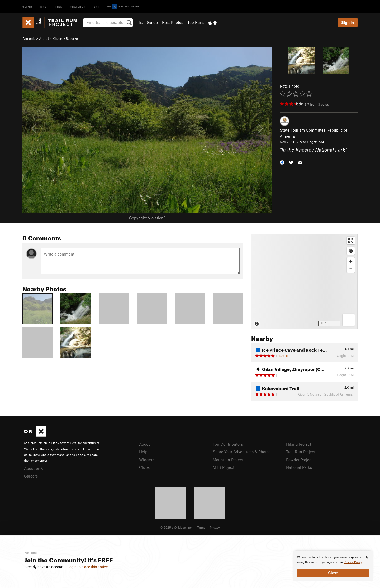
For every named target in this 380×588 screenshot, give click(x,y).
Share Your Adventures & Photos (242, 452)
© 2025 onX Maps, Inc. (176, 527)
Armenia (29, 38)
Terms (201, 527)
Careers (31, 476)
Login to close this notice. (88, 567)
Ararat (44, 38)
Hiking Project (299, 444)
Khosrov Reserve (65, 38)
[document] (333, 566)
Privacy (215, 527)
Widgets (147, 460)
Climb (27, 6)
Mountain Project (228, 460)
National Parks (299, 467)
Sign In (348, 22)
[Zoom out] (351, 269)
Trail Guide (148, 22)
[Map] (304, 281)
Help (143, 452)
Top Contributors (228, 444)
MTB (44, 6)
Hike (59, 6)
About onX (34, 468)
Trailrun (78, 6)
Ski (96, 6)
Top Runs (196, 22)
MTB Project (224, 467)
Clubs (144, 467)
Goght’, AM (315, 142)
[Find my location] (351, 251)
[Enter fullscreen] (351, 241)
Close (333, 573)
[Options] (349, 320)
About (144, 444)
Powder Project (299, 460)
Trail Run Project (301, 452)
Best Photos (173, 22)
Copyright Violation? (147, 218)
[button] (282, 162)
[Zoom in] (351, 261)
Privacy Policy (353, 562)
